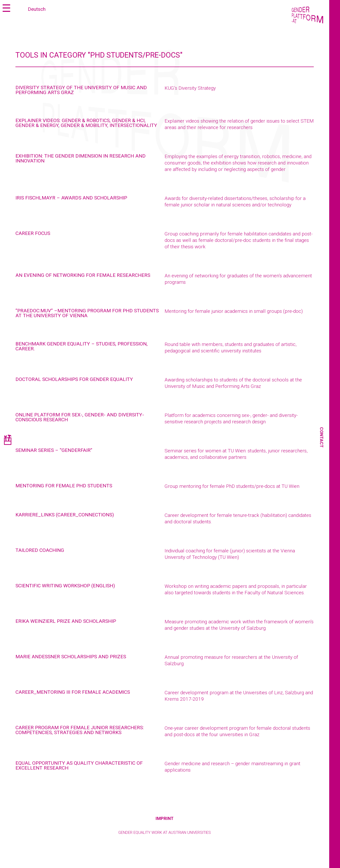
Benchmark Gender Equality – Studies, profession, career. (82, 346)
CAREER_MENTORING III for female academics (73, 692)
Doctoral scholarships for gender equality (74, 379)
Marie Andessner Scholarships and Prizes (71, 657)
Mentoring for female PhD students (64, 486)
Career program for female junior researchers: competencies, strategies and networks (80, 730)
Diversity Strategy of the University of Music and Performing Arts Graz (81, 90)
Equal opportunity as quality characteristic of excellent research (79, 765)
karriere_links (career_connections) (65, 515)
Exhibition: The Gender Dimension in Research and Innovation (80, 158)
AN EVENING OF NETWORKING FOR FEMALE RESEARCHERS (83, 275)
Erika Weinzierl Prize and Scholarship (66, 621)
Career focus (33, 233)
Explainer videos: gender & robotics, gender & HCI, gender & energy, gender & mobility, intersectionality (86, 123)
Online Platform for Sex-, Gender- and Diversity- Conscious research (80, 417)
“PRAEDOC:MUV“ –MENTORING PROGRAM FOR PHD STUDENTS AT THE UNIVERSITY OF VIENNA (87, 313)
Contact (322, 437)
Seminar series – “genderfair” (54, 450)
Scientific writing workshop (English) (65, 586)
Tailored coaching (40, 550)
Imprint (165, 818)
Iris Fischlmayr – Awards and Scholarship (71, 198)
